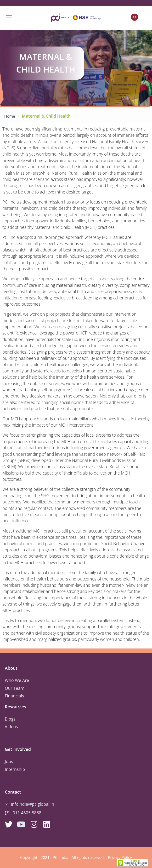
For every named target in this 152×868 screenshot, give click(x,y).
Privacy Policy (120, 858)
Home (10, 116)
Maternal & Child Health (46, 63)
